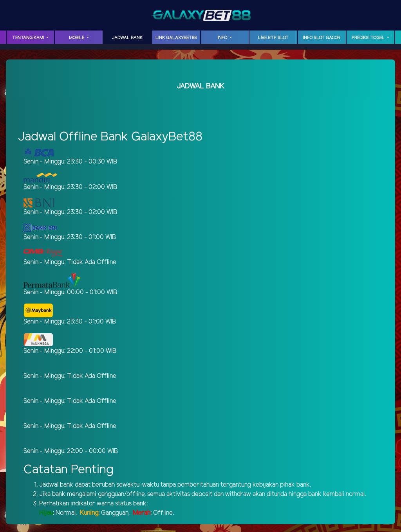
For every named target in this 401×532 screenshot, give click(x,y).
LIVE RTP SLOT (273, 38)
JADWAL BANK (127, 38)
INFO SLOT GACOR (322, 38)
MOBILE (77, 38)
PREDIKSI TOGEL (369, 38)
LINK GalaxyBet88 (176, 38)
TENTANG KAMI (29, 38)
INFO (223, 38)
